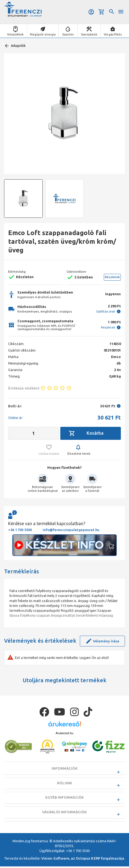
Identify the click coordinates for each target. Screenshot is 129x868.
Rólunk (65, 783)
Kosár (102, 12)
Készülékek (15, 34)
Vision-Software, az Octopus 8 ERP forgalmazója (83, 860)
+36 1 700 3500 (20, 530)
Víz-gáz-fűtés (113, 34)
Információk (65, 768)
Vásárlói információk (64, 813)
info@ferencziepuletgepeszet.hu (71, 530)
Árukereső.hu (64, 733)
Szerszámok (89, 34)
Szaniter (68, 34)
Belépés (91, 12)
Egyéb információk (65, 798)
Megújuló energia (43, 34)
